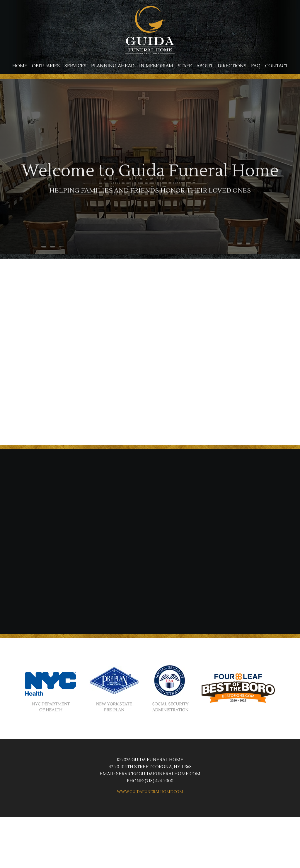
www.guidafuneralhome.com (150, 792)
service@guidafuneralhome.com (158, 774)
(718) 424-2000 (159, 781)
